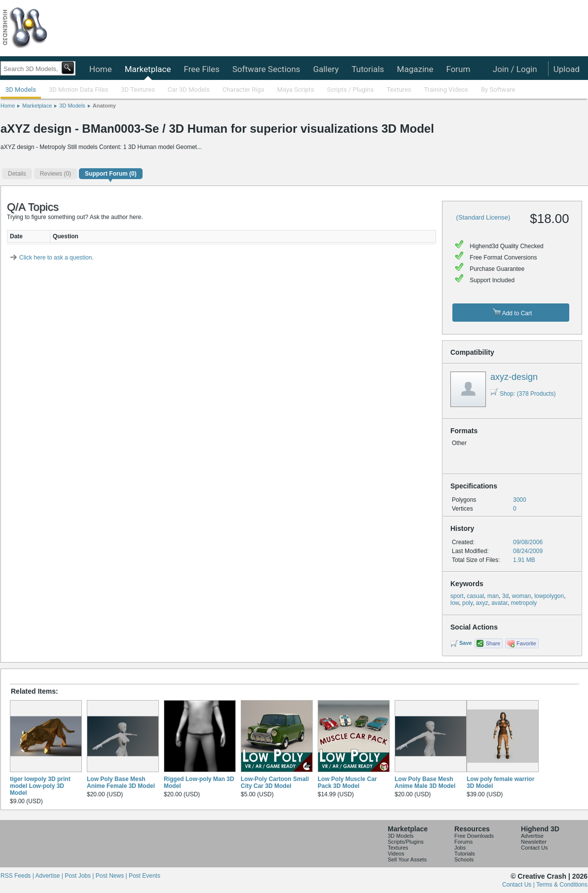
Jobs (460, 848)
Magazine (415, 69)
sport (457, 596)
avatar (499, 603)
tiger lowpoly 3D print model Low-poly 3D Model (40, 786)
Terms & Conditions (562, 885)
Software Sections (266, 69)
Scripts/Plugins (406, 842)
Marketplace (148, 69)
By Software (498, 90)
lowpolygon (549, 596)
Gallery (326, 69)
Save (466, 643)
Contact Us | (519, 885)
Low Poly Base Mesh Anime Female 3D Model (121, 782)
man (493, 596)
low (455, 603)
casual (475, 596)
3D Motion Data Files (78, 90)
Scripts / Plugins (350, 90)
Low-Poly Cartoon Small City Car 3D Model (275, 782)
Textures (399, 90)
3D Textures (138, 90)
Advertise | (50, 876)
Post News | (112, 876)
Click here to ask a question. (56, 258)
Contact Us (534, 848)
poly (467, 603)
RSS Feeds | (18, 876)
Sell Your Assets (407, 859)
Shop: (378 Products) (523, 394)
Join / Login (515, 69)
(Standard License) (483, 217)
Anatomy (104, 106)
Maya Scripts (296, 90)
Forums (463, 842)
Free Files (201, 69)
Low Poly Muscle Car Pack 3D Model (347, 782)
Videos (396, 854)
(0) (55, 174)
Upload (567, 69)
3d (505, 596)
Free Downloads (474, 836)
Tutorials (368, 69)
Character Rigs (243, 90)
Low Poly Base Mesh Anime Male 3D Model (425, 782)
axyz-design (514, 377)
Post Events (145, 876)
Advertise (532, 836)
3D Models (21, 90)
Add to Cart (512, 313)
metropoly (524, 603)
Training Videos (446, 90)
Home (101, 69)
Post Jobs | (80, 876)
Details (17, 174)
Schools (464, 859)
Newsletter (534, 842)
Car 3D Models (189, 90)
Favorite (526, 643)
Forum (458, 69)
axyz (482, 603)
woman (522, 596)
